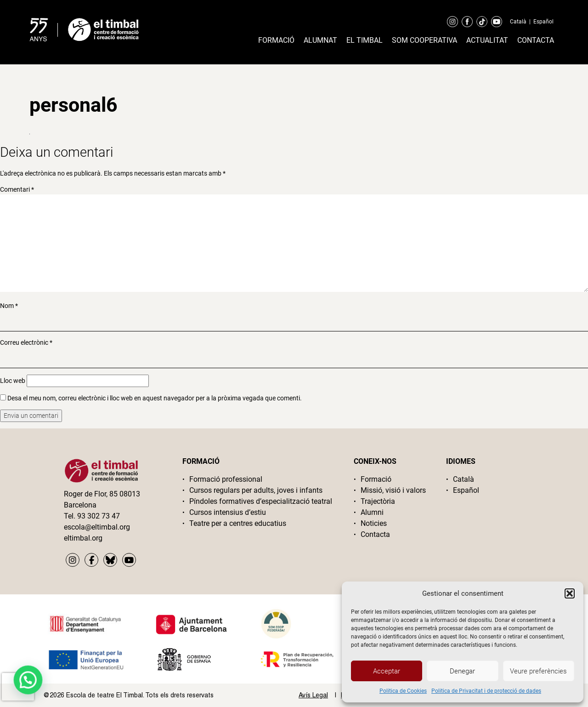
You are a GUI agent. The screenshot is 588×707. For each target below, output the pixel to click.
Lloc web (13, 381)
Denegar (462, 671)
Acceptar (387, 671)
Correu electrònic (26, 342)
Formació (276, 40)
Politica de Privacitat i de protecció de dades (486, 691)
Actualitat (487, 40)
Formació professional (226, 479)
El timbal (365, 40)
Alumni (372, 512)
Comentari (17, 189)
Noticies (374, 523)
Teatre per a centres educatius (238, 523)
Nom (9, 306)
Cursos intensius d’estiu (228, 512)
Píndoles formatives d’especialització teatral (261, 501)
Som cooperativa (424, 40)
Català (518, 22)
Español (543, 22)
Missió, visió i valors (393, 490)
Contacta (536, 40)
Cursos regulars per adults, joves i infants (256, 490)
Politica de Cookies (403, 691)
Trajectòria (378, 501)
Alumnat (320, 40)
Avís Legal (313, 695)
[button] (570, 593)
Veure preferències (538, 671)
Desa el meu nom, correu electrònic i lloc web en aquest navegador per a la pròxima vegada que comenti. (155, 398)
